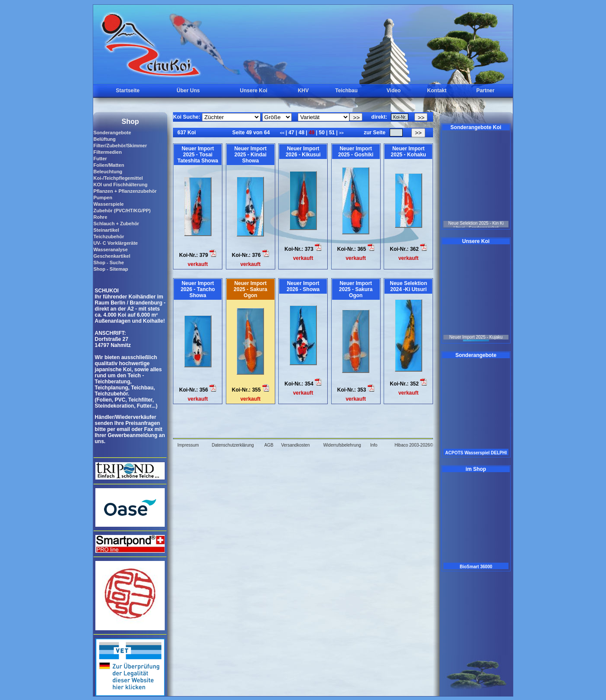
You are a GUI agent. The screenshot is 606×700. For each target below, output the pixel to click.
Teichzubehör (109, 237)
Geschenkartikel (112, 256)
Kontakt (437, 91)
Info (374, 445)
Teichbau (346, 91)
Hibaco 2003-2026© (414, 445)
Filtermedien (107, 152)
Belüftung (104, 139)
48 (301, 133)
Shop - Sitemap (111, 269)
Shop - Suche (108, 262)
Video (394, 91)
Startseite (128, 91)
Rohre (100, 217)
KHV (303, 91)
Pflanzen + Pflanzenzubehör (125, 191)
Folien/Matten (109, 165)
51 (332, 133)
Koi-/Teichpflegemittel (118, 178)
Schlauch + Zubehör (116, 224)
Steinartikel (106, 230)
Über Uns (188, 91)
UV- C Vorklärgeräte (116, 243)
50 (322, 133)
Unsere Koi (253, 91)
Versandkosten (295, 445)
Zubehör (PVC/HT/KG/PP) (122, 211)
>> (341, 133)
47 (291, 133)
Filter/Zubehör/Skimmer (120, 146)
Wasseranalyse (110, 250)
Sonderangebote (112, 133)
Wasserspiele (108, 204)
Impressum (188, 445)
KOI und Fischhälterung (120, 185)
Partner (485, 91)
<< (283, 133)
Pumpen (103, 198)
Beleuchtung (108, 172)
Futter (100, 159)
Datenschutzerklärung (233, 445)
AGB (269, 445)
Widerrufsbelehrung (342, 445)
